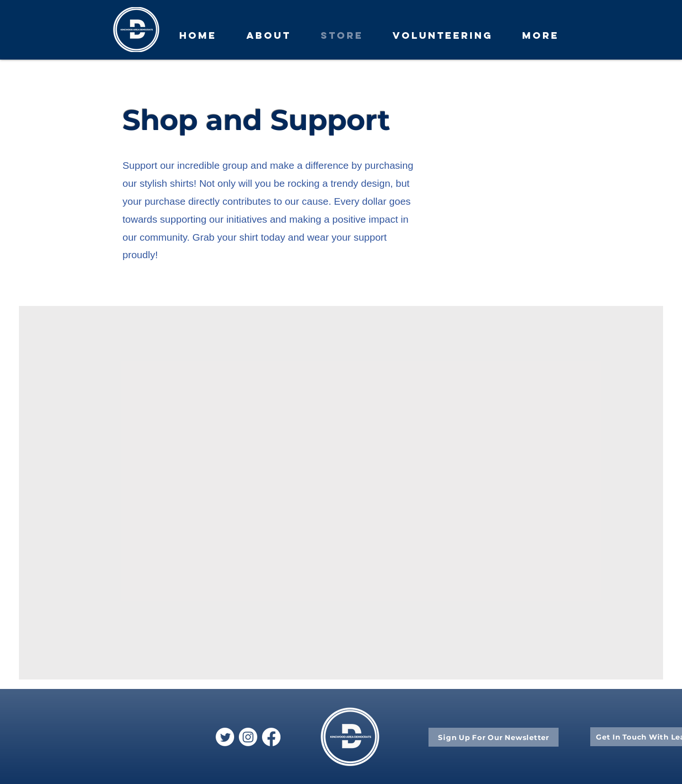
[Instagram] (248, 737)
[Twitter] (225, 737)
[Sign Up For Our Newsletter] (494, 737)
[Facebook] (271, 737)
